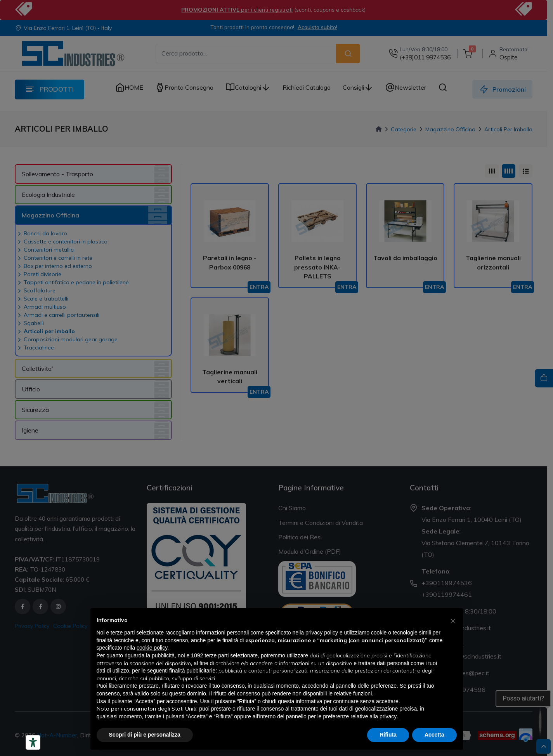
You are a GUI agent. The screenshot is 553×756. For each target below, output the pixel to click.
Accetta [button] (434, 735)
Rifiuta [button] (388, 735)
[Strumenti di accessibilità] (33, 742)
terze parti (217, 655)
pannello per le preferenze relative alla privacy (342, 716)
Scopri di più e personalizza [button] (145, 735)
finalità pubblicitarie (192, 671)
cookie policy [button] (152, 648)
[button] (453, 620)
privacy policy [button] (322, 633)
